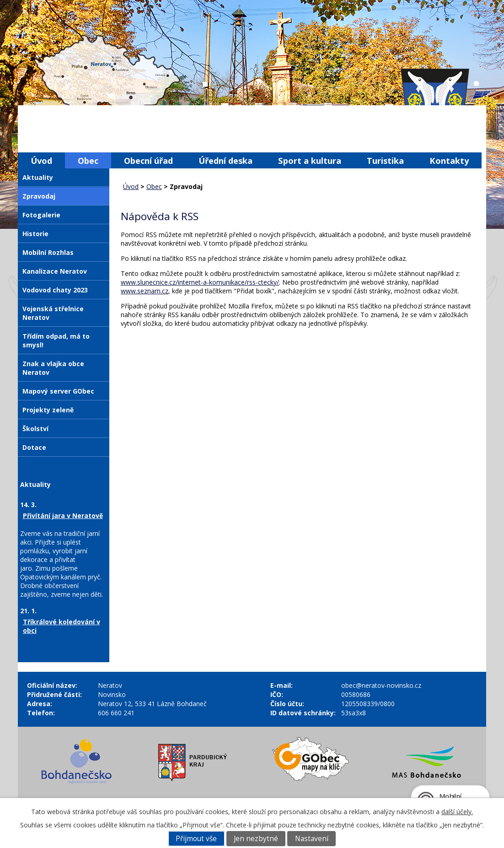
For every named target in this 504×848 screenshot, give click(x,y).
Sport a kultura (310, 160)
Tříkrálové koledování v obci (62, 626)
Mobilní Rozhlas (48, 252)
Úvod (41, 160)
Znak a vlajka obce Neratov (53, 368)
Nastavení (312, 839)
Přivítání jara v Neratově (63, 516)
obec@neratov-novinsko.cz (381, 685)
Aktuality (38, 177)
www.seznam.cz (145, 291)
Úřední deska (225, 160)
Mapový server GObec (58, 391)
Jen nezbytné (256, 839)
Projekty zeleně (48, 410)
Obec (88, 160)
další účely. (457, 812)
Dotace (34, 447)
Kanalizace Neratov (55, 271)
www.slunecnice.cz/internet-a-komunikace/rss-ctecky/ (200, 282)
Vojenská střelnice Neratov (53, 313)
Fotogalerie (41, 215)
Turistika (385, 160)
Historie (35, 234)
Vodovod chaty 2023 (55, 290)
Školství (35, 429)
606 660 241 (116, 713)
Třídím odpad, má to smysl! (56, 340)
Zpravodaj (39, 196)
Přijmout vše (196, 839)
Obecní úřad (148, 160)
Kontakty (449, 160)
